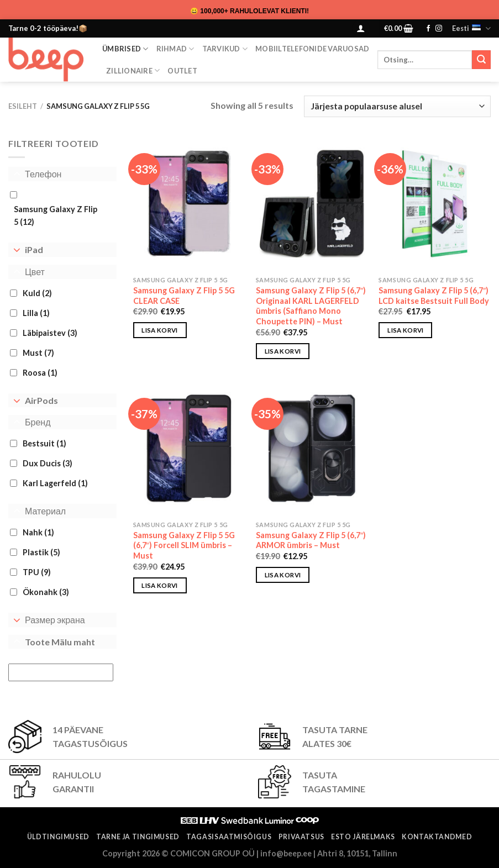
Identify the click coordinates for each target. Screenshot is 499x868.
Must (38, 353)
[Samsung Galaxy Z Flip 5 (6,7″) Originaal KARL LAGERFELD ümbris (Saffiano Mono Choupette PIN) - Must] (312, 204)
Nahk (38, 532)
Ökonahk (46, 592)
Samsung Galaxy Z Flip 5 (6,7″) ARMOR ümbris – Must (311, 540)
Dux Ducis (48, 463)
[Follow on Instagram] (439, 29)
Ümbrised (125, 49)
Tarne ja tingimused (138, 837)
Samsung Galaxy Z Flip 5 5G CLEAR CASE (184, 296)
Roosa (40, 373)
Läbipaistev (50, 333)
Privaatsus (301, 837)
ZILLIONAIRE (133, 70)
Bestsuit (44, 443)
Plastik (41, 552)
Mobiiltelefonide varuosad (312, 49)
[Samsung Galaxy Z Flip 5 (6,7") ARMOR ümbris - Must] (312, 448)
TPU (37, 572)
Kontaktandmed (437, 837)
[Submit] (481, 60)
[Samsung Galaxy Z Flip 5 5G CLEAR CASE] (189, 204)
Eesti (471, 28)
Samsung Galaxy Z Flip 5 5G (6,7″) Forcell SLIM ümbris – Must (184, 545)
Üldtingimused (58, 837)
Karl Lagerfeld (55, 483)
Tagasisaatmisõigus (229, 837)
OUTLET (182, 71)
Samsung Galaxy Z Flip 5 (56, 215)
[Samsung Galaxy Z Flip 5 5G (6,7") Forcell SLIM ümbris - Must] (189, 448)
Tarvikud (225, 49)
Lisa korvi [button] (159, 330)
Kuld (37, 293)
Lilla (36, 313)
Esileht (23, 106)
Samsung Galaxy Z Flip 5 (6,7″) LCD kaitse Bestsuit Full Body (434, 296)
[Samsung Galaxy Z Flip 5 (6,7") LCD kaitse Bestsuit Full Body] (435, 204)
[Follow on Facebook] (428, 29)
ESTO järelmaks (363, 837)
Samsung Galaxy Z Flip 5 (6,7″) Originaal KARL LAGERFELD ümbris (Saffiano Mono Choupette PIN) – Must (311, 306)
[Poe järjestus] (397, 106)
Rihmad (175, 49)
